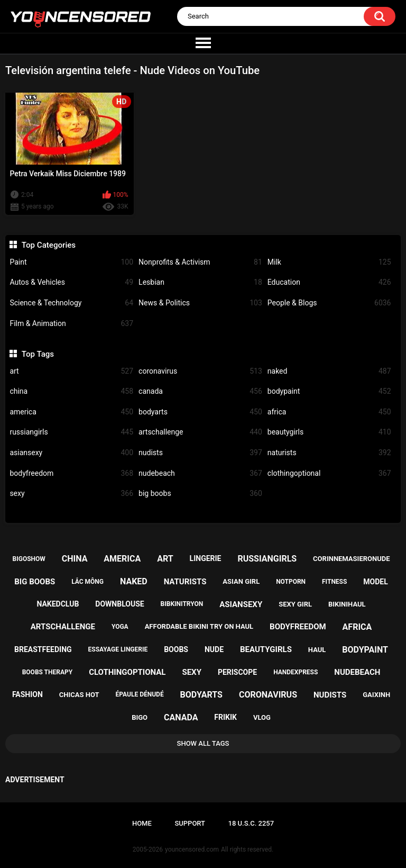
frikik (225, 717)
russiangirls (71, 432)
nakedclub (58, 604)
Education (329, 282)
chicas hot (79, 695)
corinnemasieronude (351, 559)
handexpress (296, 672)
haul (317, 650)
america (71, 412)
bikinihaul (347, 604)
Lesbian (200, 282)
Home (142, 823)
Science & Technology (71, 303)
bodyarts (200, 412)
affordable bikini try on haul (199, 626)
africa (329, 412)
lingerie (206, 558)
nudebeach (200, 473)
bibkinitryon (182, 604)
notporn (291, 582)
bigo (140, 717)
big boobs (200, 494)
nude (214, 649)
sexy (71, 494)
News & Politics (200, 303)
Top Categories (49, 245)
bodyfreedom (71, 473)
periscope (237, 672)
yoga (120, 627)
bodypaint (329, 391)
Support (190, 823)
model (375, 582)
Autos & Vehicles (71, 282)
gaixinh (376, 695)
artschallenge (200, 432)
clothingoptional (329, 473)
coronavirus (200, 371)
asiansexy (71, 453)
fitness (334, 582)
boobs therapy (48, 672)
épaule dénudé (140, 694)
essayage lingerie (118, 649)
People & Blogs (329, 303)
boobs (176, 649)
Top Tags (38, 354)
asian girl (241, 581)
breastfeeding (43, 649)
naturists (329, 453)
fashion (27, 694)
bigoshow (29, 559)
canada (200, 391)
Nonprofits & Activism (200, 262)
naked (329, 371)
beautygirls (329, 432)
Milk (329, 262)
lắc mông (87, 582)
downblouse (119, 604)
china (71, 391)
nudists (200, 453)
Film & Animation (71, 324)
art (71, 371)
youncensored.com (192, 849)
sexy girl (295, 604)
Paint (71, 262)
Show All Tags (203, 743)
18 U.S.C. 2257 (251, 823)
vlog (262, 717)
